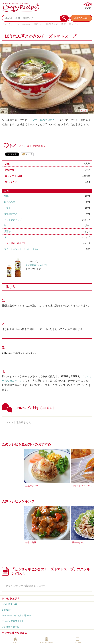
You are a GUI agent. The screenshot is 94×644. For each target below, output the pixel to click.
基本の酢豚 (31, 543)
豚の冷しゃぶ (79, 543)
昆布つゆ (38, 24)
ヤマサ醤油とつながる (15, 633)
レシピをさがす (11, 599)
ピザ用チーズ (11, 214)
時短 (63, 24)
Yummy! (26, 24)
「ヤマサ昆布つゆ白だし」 (45, 120)
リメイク (73, 24)
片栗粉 (7, 231)
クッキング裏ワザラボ (13, 621)
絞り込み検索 (80, 18)
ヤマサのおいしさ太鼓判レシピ (17, 615)
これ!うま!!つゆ (11, 24)
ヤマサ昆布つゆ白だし (15, 243)
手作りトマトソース (82, 486)
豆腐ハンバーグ (33, 486)
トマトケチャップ (13, 220)
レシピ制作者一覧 (11, 627)
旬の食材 (6, 610)
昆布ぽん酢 (52, 24)
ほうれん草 (10, 202)
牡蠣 (6, 196)
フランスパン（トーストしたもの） (22, 249)
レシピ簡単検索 (9, 604)
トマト (7, 208)
